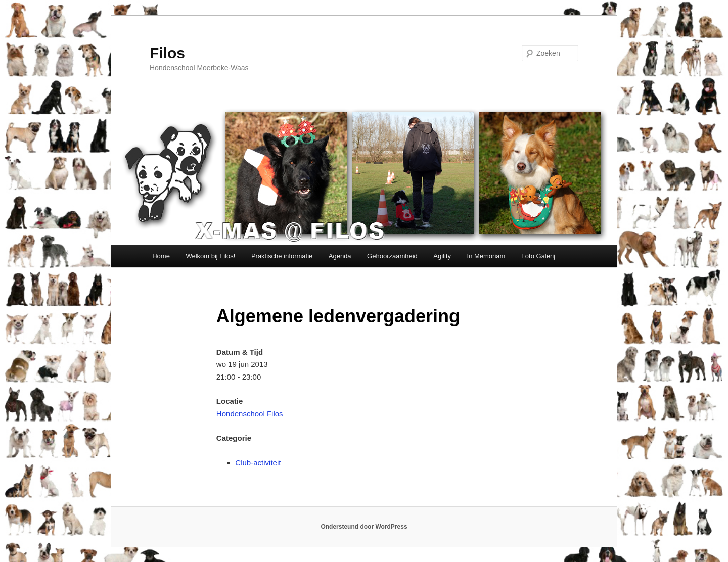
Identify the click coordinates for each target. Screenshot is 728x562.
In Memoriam (486, 256)
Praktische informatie (282, 256)
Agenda (340, 256)
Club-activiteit (258, 463)
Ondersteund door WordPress (364, 527)
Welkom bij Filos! (210, 256)
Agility (442, 256)
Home (161, 256)
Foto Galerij (538, 256)
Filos (167, 53)
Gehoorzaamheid (392, 256)
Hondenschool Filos (250, 414)
